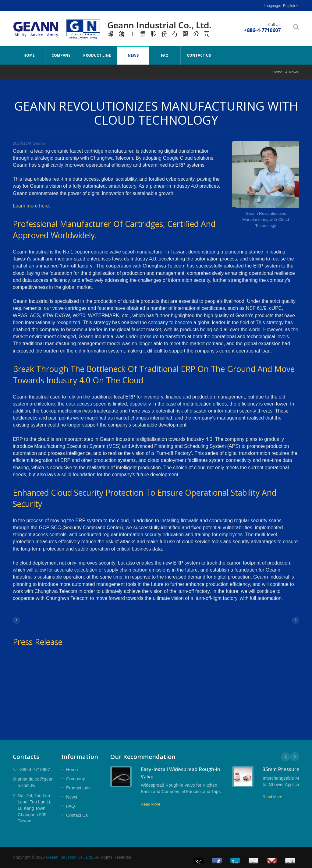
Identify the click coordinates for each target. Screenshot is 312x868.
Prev (285, 757)
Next (295, 757)
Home (29, 55)
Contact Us (199, 55)
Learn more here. (32, 206)
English (289, 6)
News (133, 55)
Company (61, 55)
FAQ (165, 55)
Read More (151, 804)
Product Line (97, 55)
